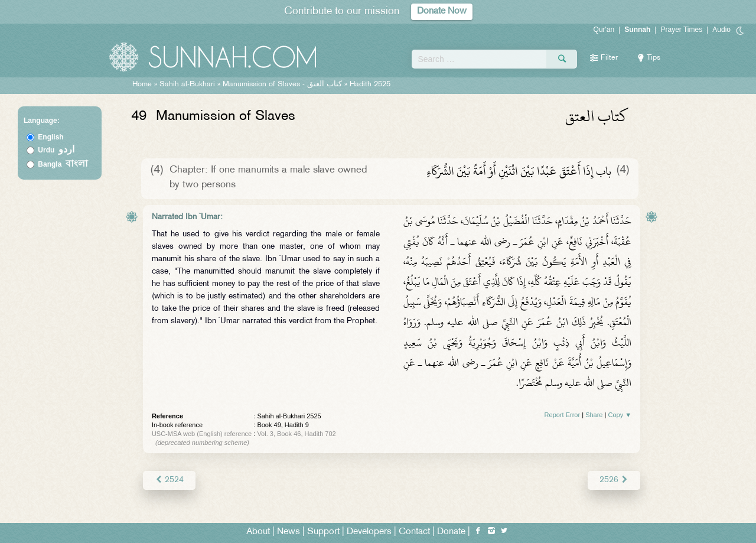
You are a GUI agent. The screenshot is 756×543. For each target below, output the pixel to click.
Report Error (563, 415)
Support (323, 532)
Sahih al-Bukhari (187, 84)
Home (142, 84)
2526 (614, 480)
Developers (369, 532)
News (289, 532)
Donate (451, 532)
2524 (169, 480)
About (258, 532)
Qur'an (604, 30)
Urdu (56, 150)
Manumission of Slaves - (283, 84)
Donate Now (442, 12)
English (50, 137)
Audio (721, 30)
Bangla (63, 164)
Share (594, 415)
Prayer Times (681, 30)
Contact (414, 532)
